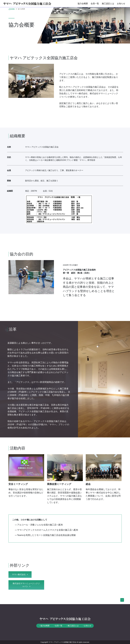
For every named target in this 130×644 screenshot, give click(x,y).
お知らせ (121, 4)
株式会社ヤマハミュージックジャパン (26, 585)
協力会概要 (83, 4)
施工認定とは (108, 4)
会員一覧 (95, 4)
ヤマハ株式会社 (19, 574)
